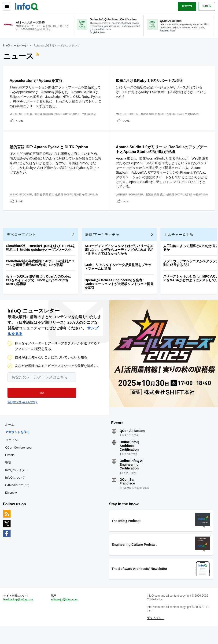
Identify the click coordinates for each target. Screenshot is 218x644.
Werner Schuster (131, 196)
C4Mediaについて (19, 498)
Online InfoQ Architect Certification (129, 459)
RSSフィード (40, 56)
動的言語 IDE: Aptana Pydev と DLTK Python (50, 148)
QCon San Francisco (127, 495)
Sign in (205, 5)
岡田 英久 (50, 199)
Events (11, 468)
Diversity (13, 506)
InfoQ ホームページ (17, 45)
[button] (39, 404)
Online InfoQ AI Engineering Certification (131, 478)
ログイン (13, 453)
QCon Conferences (20, 461)
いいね (21, 120)
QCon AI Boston (132, 444)
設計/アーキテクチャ (104, 244)
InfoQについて (17, 491)
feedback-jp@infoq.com (20, 616)
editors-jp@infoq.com (65, 616)
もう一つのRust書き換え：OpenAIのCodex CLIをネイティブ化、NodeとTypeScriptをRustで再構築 (40, 290)
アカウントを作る (19, 445)
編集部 (155, 114)
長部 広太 (162, 196)
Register (185, 5)
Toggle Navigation (9, 5)
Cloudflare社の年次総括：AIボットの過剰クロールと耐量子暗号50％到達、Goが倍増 (42, 273)
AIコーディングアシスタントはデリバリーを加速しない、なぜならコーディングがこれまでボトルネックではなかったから (121, 259)
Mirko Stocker (22, 114)
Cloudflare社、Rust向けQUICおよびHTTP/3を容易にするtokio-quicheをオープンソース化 (42, 258)
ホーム (11, 438)
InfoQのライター (18, 483)
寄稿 (10, 476)
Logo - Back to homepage (28, 5)
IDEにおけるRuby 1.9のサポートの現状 (151, 80)
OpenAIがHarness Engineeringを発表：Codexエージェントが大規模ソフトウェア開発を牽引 (121, 294)
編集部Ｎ (50, 114)
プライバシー (155, 635)
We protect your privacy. (22, 414)
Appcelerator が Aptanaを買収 (38, 80)
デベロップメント (23, 244)
